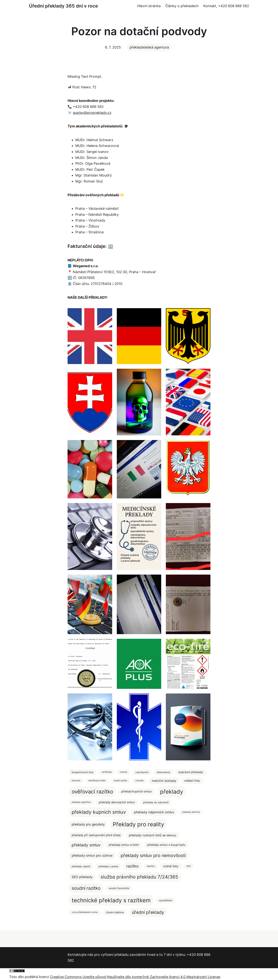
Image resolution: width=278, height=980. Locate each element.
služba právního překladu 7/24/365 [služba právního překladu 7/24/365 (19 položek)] (139, 877)
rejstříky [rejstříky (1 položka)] (151, 866)
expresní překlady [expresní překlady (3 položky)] (191, 772)
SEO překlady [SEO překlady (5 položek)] (82, 877)
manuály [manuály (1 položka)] (139, 781)
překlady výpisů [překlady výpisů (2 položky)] (81, 866)
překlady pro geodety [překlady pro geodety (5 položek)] (88, 824)
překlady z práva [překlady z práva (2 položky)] (108, 866)
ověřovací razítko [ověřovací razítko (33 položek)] (92, 792)
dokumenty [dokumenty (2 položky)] (164, 772)
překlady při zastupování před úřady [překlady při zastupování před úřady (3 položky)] (96, 835)
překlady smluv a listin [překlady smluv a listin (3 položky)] (124, 845)
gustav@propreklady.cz (92, 113)
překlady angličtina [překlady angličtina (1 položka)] (81, 802)
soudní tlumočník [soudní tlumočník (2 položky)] (119, 888)
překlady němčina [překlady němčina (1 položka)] (191, 812)
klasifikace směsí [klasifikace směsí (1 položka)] (97, 781)
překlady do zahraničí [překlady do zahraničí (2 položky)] (156, 802)
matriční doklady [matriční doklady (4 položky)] (164, 781)
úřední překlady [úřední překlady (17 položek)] (148, 912)
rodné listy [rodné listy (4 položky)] (171, 866)
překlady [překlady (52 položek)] (172, 792)
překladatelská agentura (149, 47)
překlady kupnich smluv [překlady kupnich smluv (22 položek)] (99, 812)
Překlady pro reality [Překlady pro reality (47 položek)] (138, 824)
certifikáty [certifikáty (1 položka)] (107, 772)
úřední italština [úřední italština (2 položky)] (115, 912)
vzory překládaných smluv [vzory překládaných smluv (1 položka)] (85, 912)
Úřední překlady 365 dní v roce (63, 6)
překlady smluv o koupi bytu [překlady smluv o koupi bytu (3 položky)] (166, 845)
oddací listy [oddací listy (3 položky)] (192, 781)
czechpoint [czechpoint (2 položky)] (142, 772)
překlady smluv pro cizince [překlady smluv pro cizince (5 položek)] (92, 855)
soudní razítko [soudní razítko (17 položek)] (86, 888)
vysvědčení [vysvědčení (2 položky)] (165, 900)
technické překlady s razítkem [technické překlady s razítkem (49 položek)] (111, 900)
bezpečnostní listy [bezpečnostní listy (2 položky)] (83, 772)
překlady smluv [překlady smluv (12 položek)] (86, 845)
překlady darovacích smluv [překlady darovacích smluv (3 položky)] (117, 802)
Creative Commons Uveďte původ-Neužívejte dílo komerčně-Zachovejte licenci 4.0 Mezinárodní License (135, 977)
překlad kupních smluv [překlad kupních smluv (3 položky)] (137, 792)
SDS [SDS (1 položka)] (189, 866)
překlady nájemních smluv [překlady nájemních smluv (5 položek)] (154, 812)
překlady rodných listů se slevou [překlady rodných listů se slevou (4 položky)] (152, 835)
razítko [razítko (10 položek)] (132, 866)
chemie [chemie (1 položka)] (124, 772)
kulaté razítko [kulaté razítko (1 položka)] (120, 781)
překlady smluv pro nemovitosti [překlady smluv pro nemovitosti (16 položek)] (153, 855)
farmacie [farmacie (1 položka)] (76, 781)
